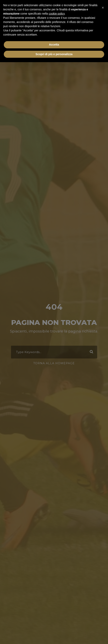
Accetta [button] (54, 45)
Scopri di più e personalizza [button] (54, 54)
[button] (103, 6)
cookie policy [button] (57, 14)
